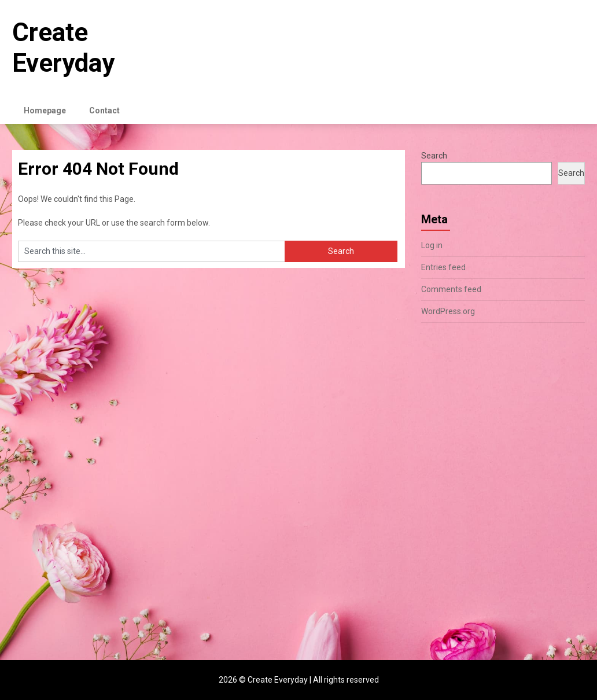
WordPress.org (448, 311)
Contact (104, 110)
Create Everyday (63, 48)
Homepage (45, 110)
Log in (432, 245)
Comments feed (451, 289)
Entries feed (443, 267)
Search (434, 156)
